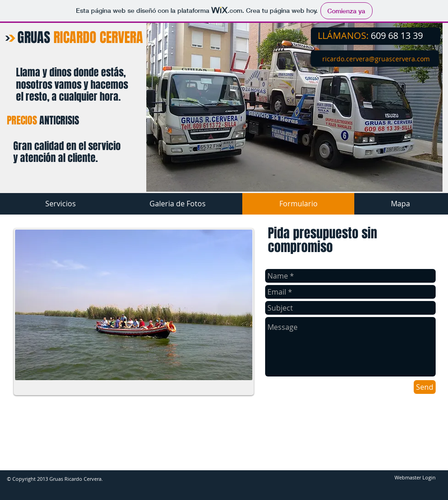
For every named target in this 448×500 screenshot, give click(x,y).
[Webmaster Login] (415, 478)
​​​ (376, 59)
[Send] (425, 387)
